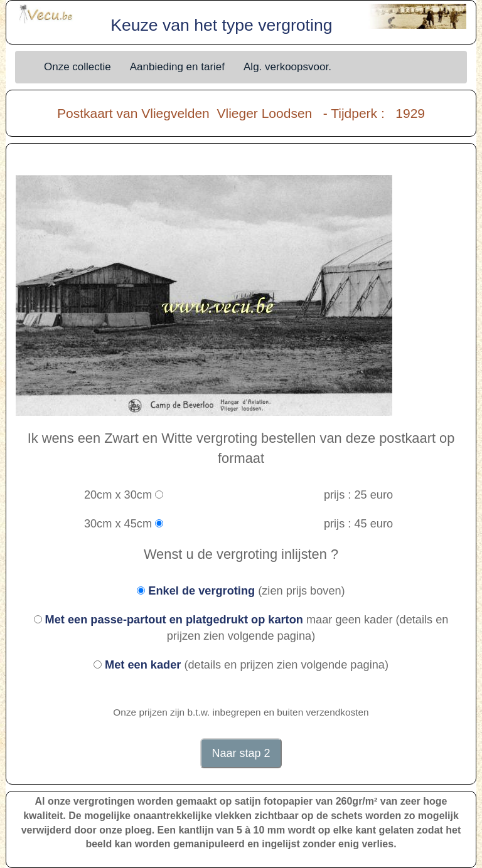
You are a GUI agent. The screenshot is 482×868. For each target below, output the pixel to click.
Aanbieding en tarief (177, 67)
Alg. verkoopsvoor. (287, 67)
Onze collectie (78, 67)
